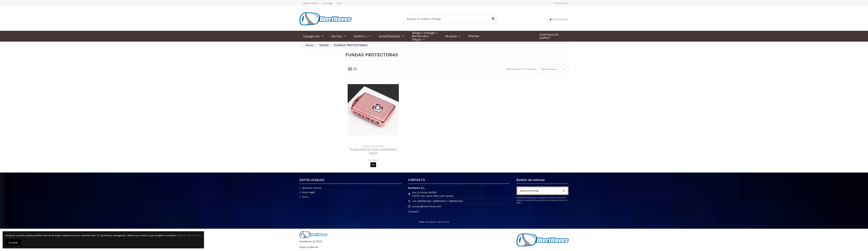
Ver (373, 165)
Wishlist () (561, 3)
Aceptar (13, 243)
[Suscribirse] (564, 191)
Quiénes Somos (311, 3)
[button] (313, 36)
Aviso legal (328, 3)
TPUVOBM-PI (373, 160)
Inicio (339, 3)
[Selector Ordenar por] (549, 69)
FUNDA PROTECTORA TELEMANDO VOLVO (373, 152)
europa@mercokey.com (427, 206)
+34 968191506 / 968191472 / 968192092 (438, 201)
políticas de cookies (189, 235)
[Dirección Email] (539, 191)
